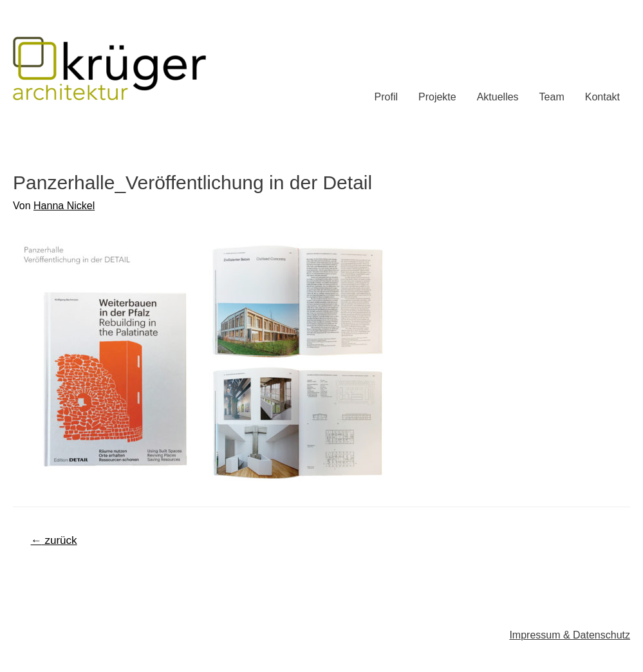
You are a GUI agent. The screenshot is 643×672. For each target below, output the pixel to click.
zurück (54, 540)
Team (552, 97)
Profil (386, 97)
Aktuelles (498, 97)
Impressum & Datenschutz (570, 635)
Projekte (437, 97)
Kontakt (602, 97)
